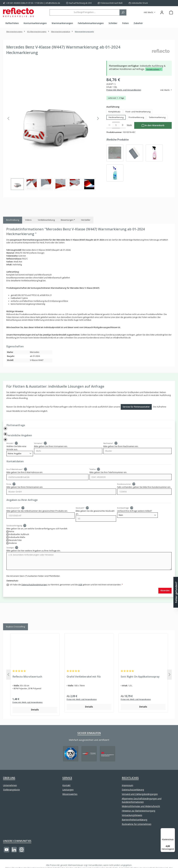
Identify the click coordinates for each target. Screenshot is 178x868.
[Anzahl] (116, 125)
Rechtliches (130, 778)
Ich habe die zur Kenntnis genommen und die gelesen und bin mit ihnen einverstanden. (66, 585)
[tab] (13, 220)
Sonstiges (10, 548)
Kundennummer (124, 484)
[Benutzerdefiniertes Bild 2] (89, 754)
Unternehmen (10, 785)
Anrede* (10, 443)
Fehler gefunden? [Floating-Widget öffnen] (176, 592)
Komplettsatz (114, 112)
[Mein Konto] (162, 12)
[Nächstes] (98, 118)
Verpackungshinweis (132, 815)
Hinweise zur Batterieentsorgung (139, 811)
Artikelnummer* (13, 508)
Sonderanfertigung (14, 526)
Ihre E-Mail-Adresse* (15, 469)
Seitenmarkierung (157, 117)
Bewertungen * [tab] (68, 220)
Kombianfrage (123, 508)
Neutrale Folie (15, 540)
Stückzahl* (80, 508)
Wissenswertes (70, 794)
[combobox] (85, 12)
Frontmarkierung (136, 117)
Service (67, 778)
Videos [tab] (28, 220)
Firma (9, 484)
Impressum (127, 785)
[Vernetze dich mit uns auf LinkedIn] (14, 850)
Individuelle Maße (17, 537)
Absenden (165, 590)
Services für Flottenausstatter (136, 407)
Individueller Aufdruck (19, 534)
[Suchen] (123, 12)
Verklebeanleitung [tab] (46, 220)
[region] (53, 125)
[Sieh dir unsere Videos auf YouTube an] (7, 850)
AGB (80, 585)
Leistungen (68, 790)
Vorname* (38, 443)
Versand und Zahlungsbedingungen (140, 794)
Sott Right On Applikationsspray (140, 677)
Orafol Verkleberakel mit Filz (84, 677)
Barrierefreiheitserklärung (135, 820)
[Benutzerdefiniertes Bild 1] (71, 754)
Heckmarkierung (116, 117)
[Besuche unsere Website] (22, 850)
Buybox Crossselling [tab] (16, 627)
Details (35, 710)
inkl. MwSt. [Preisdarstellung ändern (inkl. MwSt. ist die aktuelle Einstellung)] (149, 12)
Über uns (9, 778)
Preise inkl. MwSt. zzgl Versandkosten (124, 90)
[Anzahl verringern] (109, 125)
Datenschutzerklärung (133, 790)
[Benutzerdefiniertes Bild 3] (108, 754)
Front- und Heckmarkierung (138, 112)
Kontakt (66, 785)
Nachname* (108, 443)
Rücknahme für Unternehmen (137, 824)
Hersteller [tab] (86, 220)
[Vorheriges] (9, 118)
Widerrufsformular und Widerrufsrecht (141, 806)
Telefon (93, 469)
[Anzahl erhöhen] (123, 125)
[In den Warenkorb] (153, 125)
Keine (12, 531)
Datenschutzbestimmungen (34, 585)
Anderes (13, 543)
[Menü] (173, 830)
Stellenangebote (11, 790)
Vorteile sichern (154, 69)
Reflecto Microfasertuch (27, 677)
